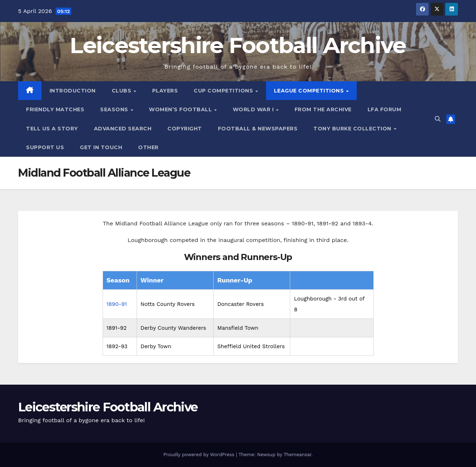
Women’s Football (181, 109)
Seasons (115, 109)
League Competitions (310, 91)
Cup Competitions (224, 91)
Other (148, 147)
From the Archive (323, 109)
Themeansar (298, 455)
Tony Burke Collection (353, 129)
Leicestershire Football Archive (238, 45)
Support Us (45, 147)
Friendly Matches (55, 109)
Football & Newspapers (258, 129)
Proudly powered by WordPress (200, 455)
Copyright (185, 129)
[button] (438, 119)
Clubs (122, 91)
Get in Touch (101, 147)
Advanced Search (123, 129)
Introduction (73, 91)
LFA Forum (385, 109)
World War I (254, 109)
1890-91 (117, 304)
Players (165, 91)
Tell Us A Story (52, 129)
